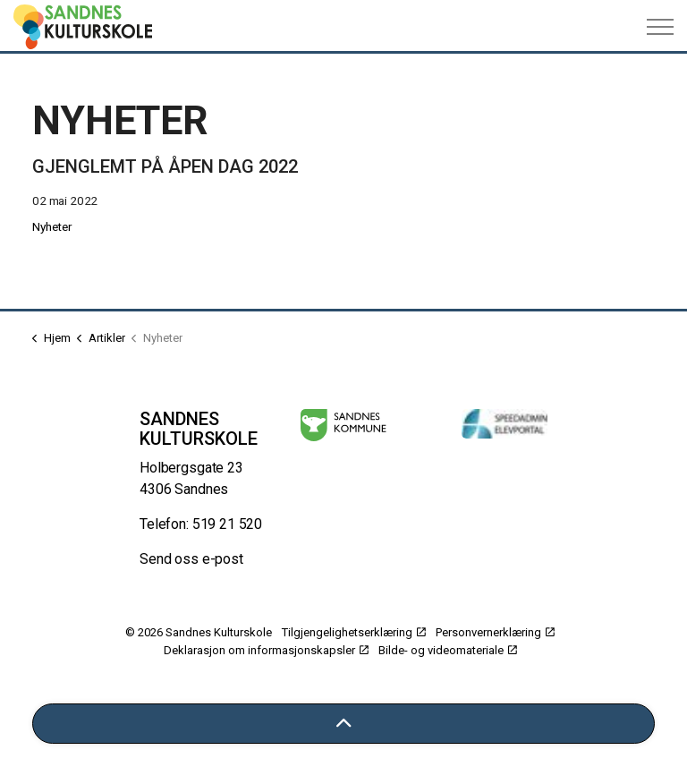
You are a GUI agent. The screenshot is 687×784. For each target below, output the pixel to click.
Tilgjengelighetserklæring (354, 632)
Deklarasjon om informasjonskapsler (266, 650)
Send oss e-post (191, 559)
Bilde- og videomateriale (448, 650)
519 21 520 (228, 524)
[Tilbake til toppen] (343, 724)
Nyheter (52, 226)
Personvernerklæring (495, 632)
